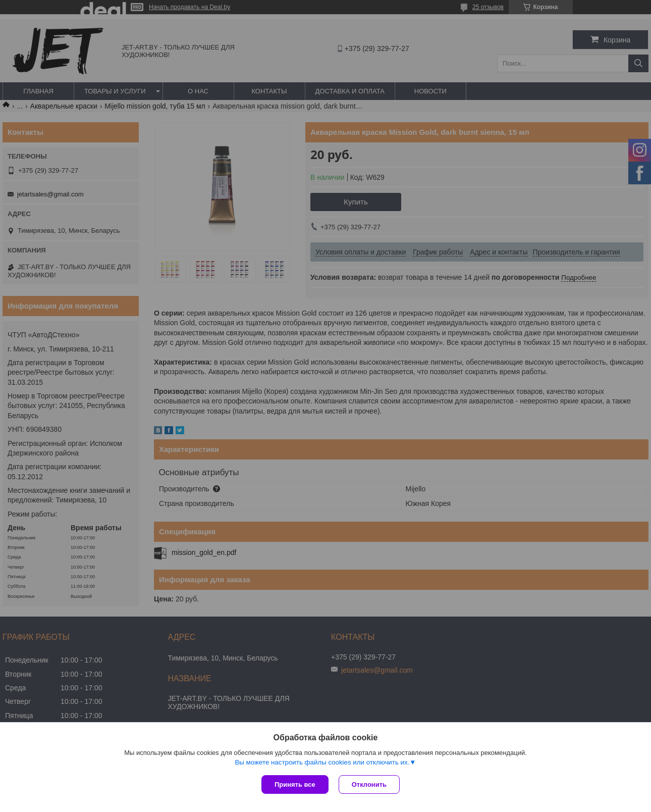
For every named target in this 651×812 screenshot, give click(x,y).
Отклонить (369, 784)
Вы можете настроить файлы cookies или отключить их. (322, 762)
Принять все (295, 784)
